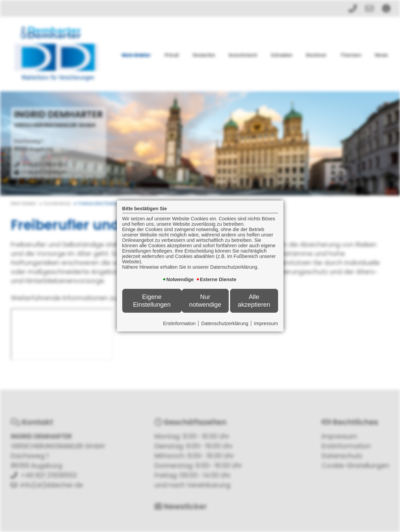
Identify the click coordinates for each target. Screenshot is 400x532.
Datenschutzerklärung (225, 323)
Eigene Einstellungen (152, 300)
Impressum (266, 323)
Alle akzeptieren (254, 300)
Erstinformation (180, 323)
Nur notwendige (205, 300)
